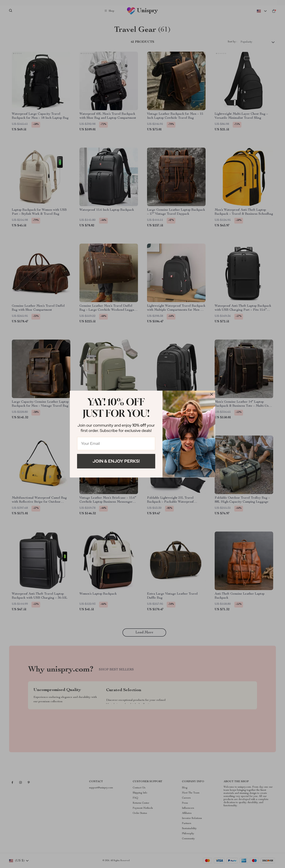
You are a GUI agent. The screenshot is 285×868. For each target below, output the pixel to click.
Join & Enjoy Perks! (116, 461)
